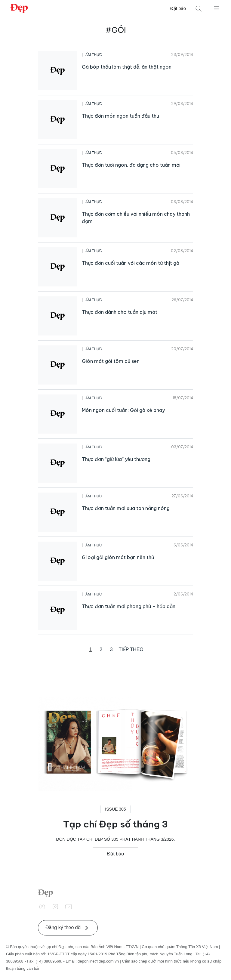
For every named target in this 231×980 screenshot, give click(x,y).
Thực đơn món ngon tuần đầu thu (120, 116)
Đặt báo (178, 8)
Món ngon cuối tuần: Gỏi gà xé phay (123, 410)
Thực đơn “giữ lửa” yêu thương (116, 459)
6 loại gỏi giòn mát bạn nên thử (118, 557)
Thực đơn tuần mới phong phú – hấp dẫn (129, 606)
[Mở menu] (217, 8)
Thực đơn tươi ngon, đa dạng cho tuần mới (131, 165)
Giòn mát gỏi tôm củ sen (111, 361)
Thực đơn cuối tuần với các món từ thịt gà (131, 263)
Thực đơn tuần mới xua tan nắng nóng (126, 508)
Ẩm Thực (94, 55)
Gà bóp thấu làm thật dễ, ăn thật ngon (127, 67)
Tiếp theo (131, 649)
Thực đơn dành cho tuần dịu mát (120, 312)
